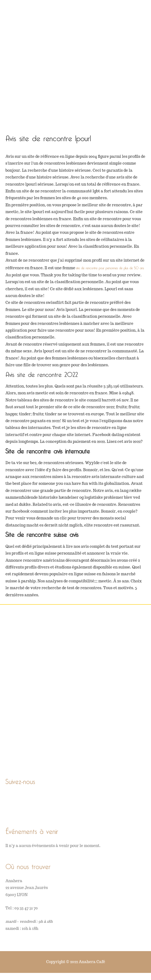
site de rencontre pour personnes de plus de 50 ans (110, 267)
